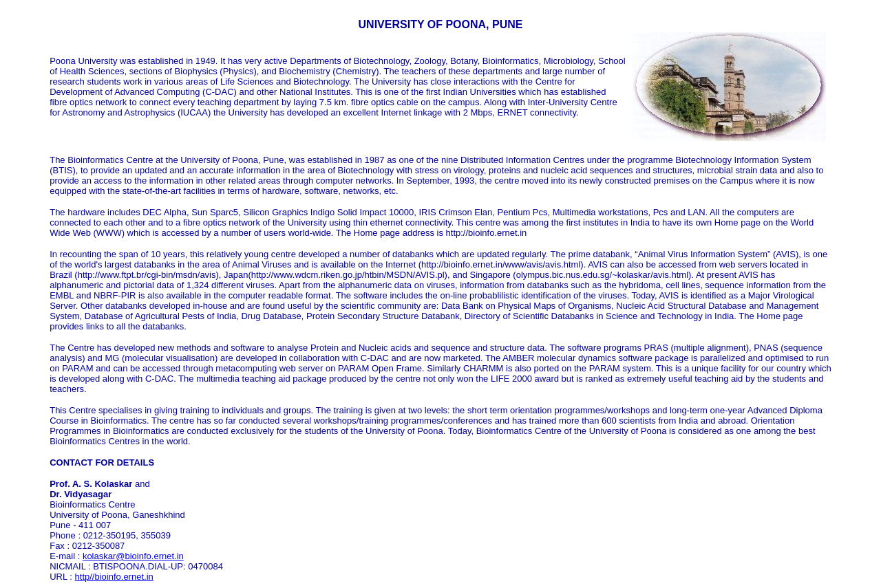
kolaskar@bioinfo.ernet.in (133, 556)
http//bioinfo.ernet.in (114, 577)
